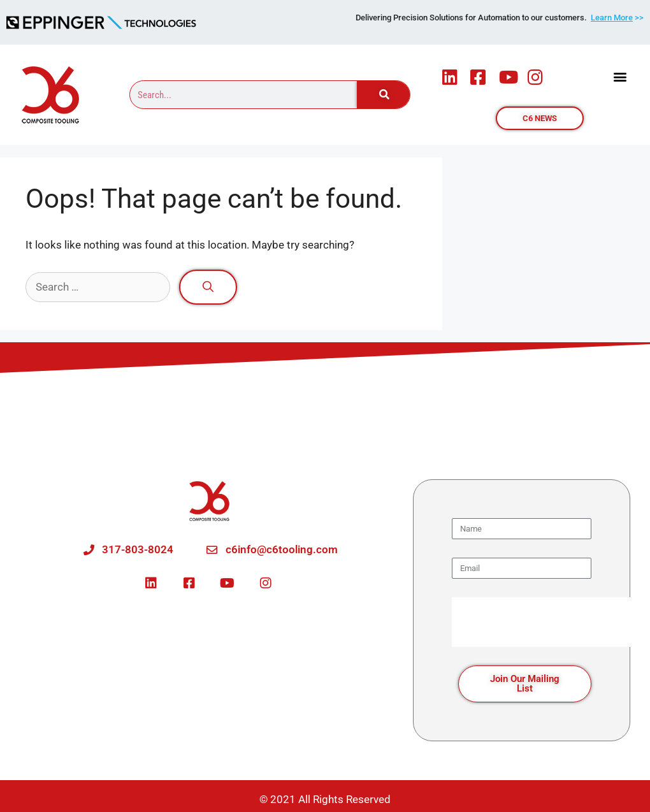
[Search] (383, 95)
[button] (620, 77)
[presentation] (549, 622)
